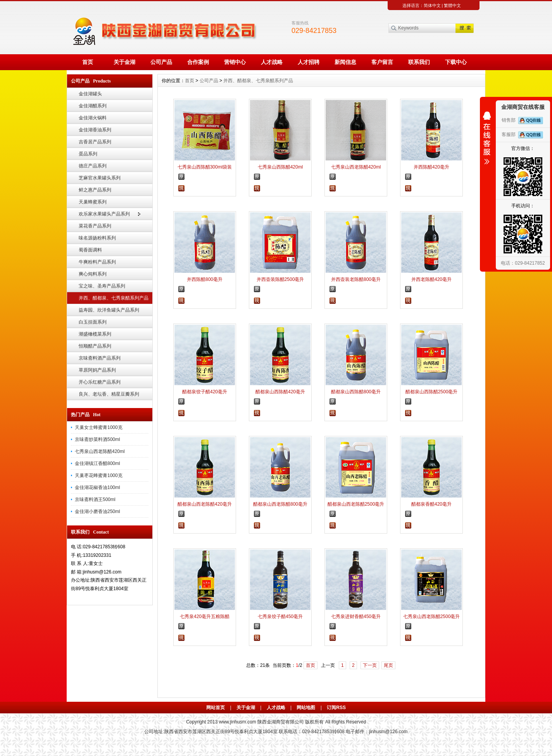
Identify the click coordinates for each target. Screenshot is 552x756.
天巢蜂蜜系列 (93, 202)
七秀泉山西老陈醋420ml (100, 451)
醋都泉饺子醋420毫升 (205, 392)
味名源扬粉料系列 (97, 238)
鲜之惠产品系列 (95, 190)
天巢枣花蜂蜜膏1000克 (99, 475)
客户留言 (382, 62)
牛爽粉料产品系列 (97, 262)
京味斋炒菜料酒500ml (97, 439)
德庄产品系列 (93, 166)
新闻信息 (345, 62)
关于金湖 (124, 62)
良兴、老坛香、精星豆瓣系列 (109, 394)
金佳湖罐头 (90, 94)
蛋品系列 (88, 154)
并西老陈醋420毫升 (431, 279)
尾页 (388, 665)
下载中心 (456, 62)
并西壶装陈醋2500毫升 (280, 279)
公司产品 (161, 62)
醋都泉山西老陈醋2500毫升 (356, 504)
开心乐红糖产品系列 (100, 382)
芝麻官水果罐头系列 (100, 178)
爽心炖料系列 (93, 274)
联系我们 (419, 62)
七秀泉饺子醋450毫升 (280, 617)
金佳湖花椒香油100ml (97, 487)
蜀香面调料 (90, 250)
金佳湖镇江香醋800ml (97, 463)
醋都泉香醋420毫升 (431, 504)
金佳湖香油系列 (95, 130)
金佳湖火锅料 (93, 118)
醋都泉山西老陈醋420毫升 (205, 504)
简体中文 (432, 5)
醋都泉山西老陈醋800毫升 (280, 504)
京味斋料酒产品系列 (100, 358)
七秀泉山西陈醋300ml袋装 (205, 167)
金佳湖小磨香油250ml (97, 511)
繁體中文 (452, 5)
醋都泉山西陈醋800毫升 (356, 392)
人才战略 (272, 62)
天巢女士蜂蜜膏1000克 (99, 427)
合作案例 (198, 62)
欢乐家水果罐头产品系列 (104, 214)
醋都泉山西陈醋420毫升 (280, 392)
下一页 (370, 665)
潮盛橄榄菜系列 (95, 334)
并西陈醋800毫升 (205, 279)
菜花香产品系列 (95, 226)
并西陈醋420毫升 (431, 167)
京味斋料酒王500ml (95, 499)
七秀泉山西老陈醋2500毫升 (432, 617)
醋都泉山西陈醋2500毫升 (432, 392)
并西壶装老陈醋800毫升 (356, 279)
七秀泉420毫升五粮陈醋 (205, 617)
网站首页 (216, 708)
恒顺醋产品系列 (95, 346)
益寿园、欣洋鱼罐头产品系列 (109, 310)
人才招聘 (309, 62)
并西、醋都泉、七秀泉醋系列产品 (114, 298)
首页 (88, 62)
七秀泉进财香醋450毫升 (356, 617)
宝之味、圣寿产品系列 (102, 286)
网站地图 (306, 708)
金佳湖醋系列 (93, 106)
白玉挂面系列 (93, 322)
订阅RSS (336, 708)
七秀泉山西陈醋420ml (280, 167)
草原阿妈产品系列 (97, 370)
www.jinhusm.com (238, 722)
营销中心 (235, 62)
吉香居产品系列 (95, 142)
